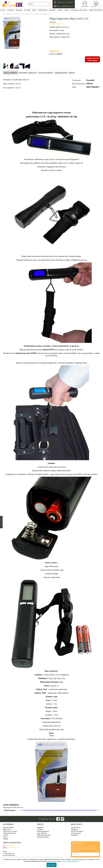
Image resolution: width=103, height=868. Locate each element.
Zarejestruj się (76, 827)
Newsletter (74, 835)
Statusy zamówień (43, 837)
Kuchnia (27, 10)
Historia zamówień (77, 831)
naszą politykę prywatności (70, 861)
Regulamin (40, 827)
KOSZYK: (96, 6)
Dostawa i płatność (28, 73)
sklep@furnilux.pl (13, 848)
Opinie (71, 73)
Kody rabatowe (42, 833)
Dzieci (67, 10)
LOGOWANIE (85, 6)
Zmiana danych (76, 833)
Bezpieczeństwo (8, 827)
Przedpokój (43, 10)
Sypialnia (10, 10)
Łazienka (52, 10)
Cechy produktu (46, 73)
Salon (3, 10)
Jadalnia (19, 10)
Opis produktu (11, 73)
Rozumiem (52, 865)
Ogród (60, 10)
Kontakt (6, 839)
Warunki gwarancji (43, 831)
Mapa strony (7, 829)
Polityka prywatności (10, 833)
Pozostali (90, 80)
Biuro (34, 10)
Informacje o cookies (10, 831)
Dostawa (40, 829)
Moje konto (77, 824)
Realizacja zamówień (44, 835)
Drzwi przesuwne (96, 10)
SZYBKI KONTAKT (1, 522)
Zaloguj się (74, 829)
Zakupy (40, 824)
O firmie (6, 835)
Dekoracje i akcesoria (79, 10)
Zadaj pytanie (61, 73)
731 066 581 (69, 2)
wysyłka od (56, 54)
